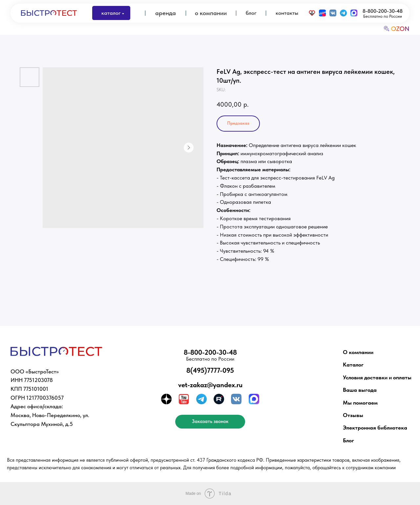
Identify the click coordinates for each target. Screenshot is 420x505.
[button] (210, 422)
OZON (400, 29)
